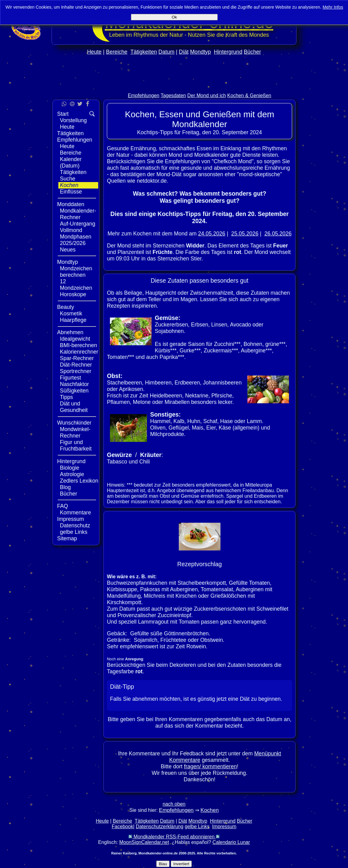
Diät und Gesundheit (74, 407)
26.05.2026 (278, 234)
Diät (184, 52)
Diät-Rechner (76, 365)
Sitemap (67, 538)
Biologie (70, 468)
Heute (94, 52)
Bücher (253, 52)
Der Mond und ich (207, 96)
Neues (68, 250)
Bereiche (117, 52)
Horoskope (73, 294)
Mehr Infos (333, 7)
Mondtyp (200, 52)
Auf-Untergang (78, 224)
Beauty (66, 307)
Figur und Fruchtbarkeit (76, 445)
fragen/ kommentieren (210, 766)
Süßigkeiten (74, 391)
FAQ (63, 506)
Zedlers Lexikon (79, 481)
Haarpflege (73, 320)
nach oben (174, 804)
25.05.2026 (245, 234)
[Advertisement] (174, 87)
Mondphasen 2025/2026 (76, 240)
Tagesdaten (173, 96)
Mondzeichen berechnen (76, 272)
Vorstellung (73, 120)
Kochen (69, 185)
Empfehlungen (144, 96)
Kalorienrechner (79, 352)
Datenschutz (75, 525)
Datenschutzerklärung (160, 826)
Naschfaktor (74, 384)
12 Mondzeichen (76, 285)
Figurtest (70, 378)
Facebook (123, 826)
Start (63, 114)
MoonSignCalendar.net (144, 842)
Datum (166, 52)
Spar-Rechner (77, 358)
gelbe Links (74, 532)
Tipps (66, 397)
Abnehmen (70, 332)
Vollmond (71, 230)
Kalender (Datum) (71, 162)
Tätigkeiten (144, 52)
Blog (65, 487)
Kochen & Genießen (249, 96)
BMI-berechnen (78, 345)
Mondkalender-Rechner (78, 214)
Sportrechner (76, 371)
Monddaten (71, 204)
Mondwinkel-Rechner (75, 432)
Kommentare (75, 513)
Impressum (71, 519)
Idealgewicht (75, 339)
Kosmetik (71, 314)
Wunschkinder (74, 423)
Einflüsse (71, 192)
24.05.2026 (212, 234)
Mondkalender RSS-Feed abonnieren (174, 837)
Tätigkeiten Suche (73, 175)
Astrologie (72, 474)
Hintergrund (228, 52)
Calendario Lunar (231, 842)
